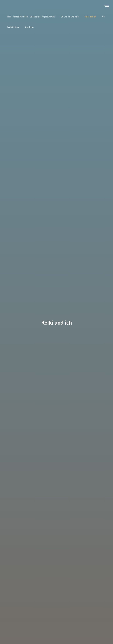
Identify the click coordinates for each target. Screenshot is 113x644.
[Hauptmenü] (106, 7)
